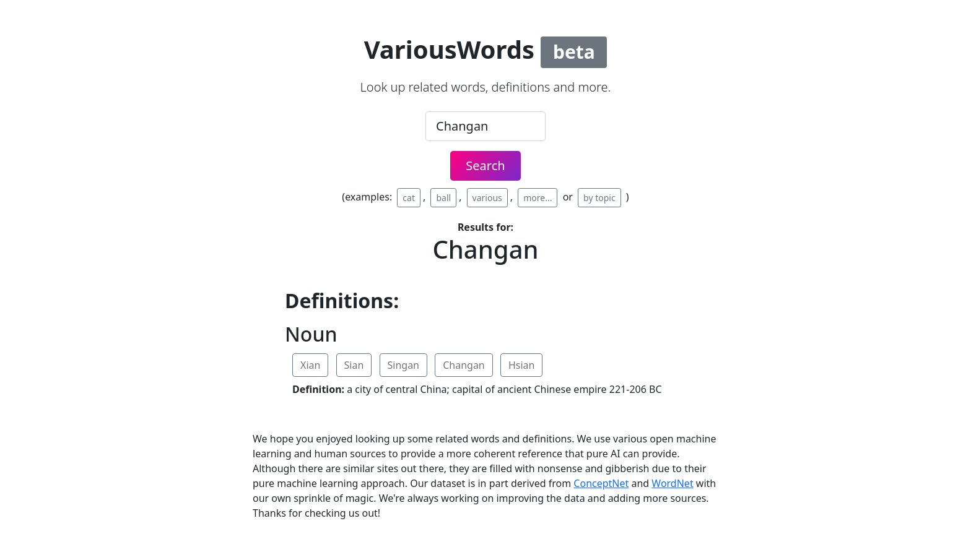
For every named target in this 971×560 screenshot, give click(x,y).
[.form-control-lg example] (485, 126)
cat (409, 198)
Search (485, 166)
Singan (404, 365)
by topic (599, 198)
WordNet (672, 483)
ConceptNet (601, 483)
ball (443, 198)
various (487, 198)
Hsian (522, 365)
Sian (354, 365)
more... (538, 198)
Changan (464, 365)
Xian (310, 365)
